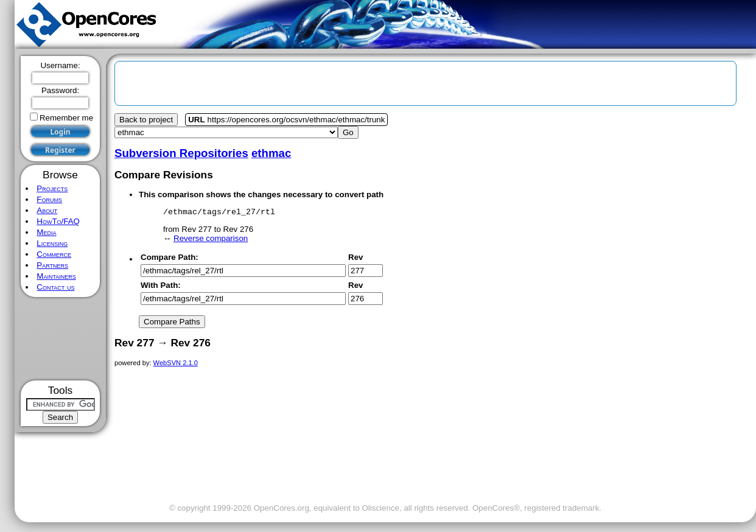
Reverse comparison (211, 240)
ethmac (271, 153)
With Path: (161, 287)
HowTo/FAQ (58, 221)
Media (46, 232)
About (47, 210)
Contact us (55, 287)
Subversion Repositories (181, 153)
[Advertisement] (61, 339)
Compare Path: (170, 259)
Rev (355, 259)
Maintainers (56, 276)
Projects (52, 188)
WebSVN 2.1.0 (176, 365)
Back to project (146, 120)
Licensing (52, 243)
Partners (52, 265)
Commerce (54, 254)
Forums (49, 199)
